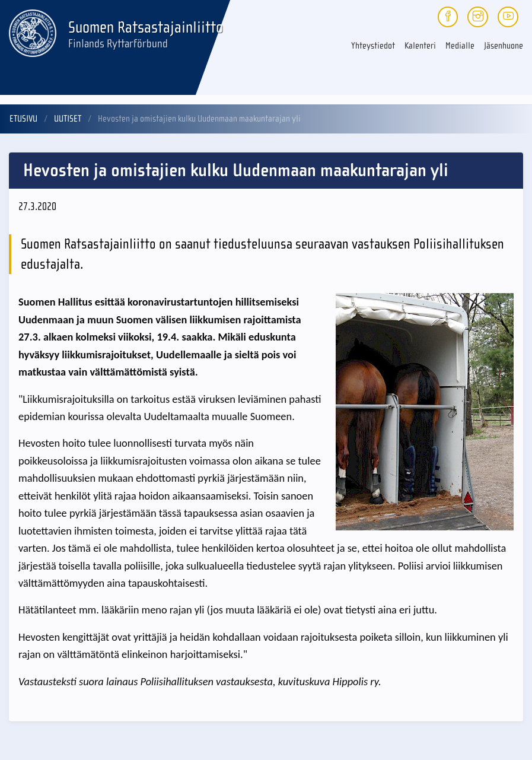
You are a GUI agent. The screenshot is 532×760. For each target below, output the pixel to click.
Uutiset (68, 119)
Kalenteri (420, 46)
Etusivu (23, 119)
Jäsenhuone (504, 46)
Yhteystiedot (373, 46)
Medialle (460, 46)
